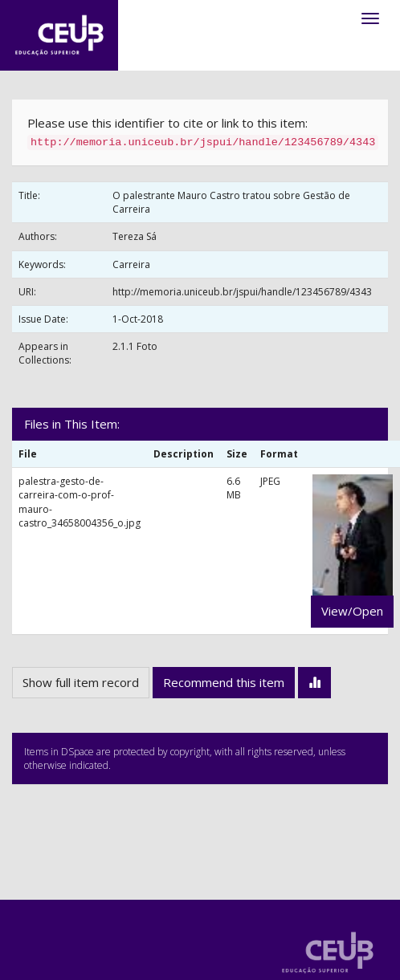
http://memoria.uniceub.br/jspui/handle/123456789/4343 (242, 292)
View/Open (352, 611)
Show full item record (81, 682)
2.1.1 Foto (135, 346)
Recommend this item (224, 682)
